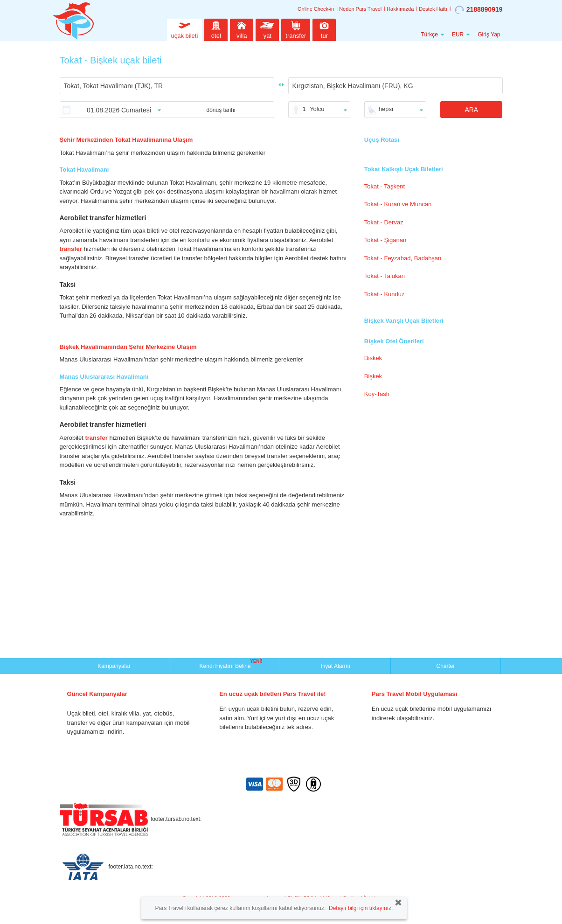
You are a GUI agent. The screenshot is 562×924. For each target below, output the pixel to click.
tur (324, 29)
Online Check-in (316, 9)
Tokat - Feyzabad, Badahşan (403, 258)
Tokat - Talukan (385, 276)
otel (216, 29)
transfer (296, 29)
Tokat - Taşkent (385, 186)
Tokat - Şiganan (385, 240)
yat (267, 29)
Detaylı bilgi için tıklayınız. (361, 908)
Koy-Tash (377, 394)
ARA (471, 110)
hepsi (386, 109)
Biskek (373, 358)
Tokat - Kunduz (385, 294)
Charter (445, 666)
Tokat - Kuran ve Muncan (398, 204)
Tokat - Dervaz (384, 222)
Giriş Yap (489, 35)
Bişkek (373, 376)
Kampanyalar (115, 666)
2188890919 (479, 10)
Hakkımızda (400, 9)
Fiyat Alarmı (335, 666)
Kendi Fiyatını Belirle (226, 665)
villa (242, 29)
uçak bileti (185, 29)
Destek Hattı (433, 9)
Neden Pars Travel (360, 9)
